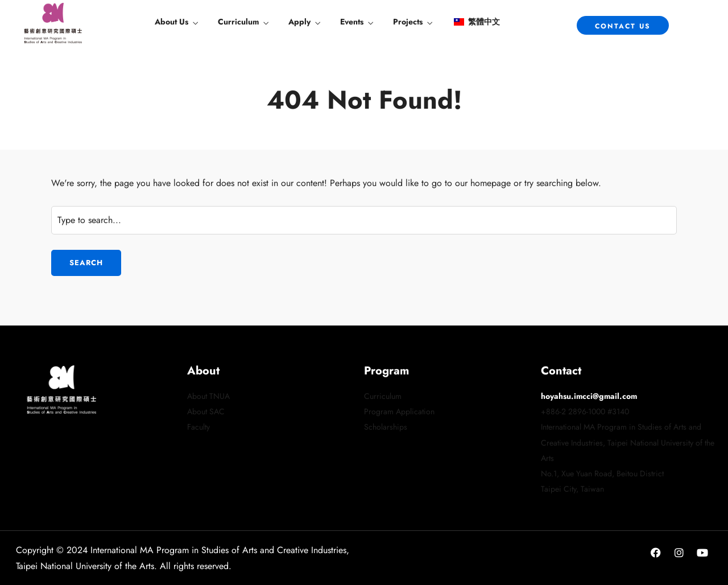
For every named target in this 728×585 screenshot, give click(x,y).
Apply (299, 22)
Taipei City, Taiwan (572, 489)
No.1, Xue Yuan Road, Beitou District (602, 473)
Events (352, 22)
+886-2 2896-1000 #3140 (585, 411)
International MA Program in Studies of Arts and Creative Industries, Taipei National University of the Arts (628, 442)
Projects (408, 22)
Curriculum (238, 22)
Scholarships (386, 427)
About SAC (206, 411)
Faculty (198, 427)
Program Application (399, 411)
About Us (171, 22)
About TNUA (208, 396)
